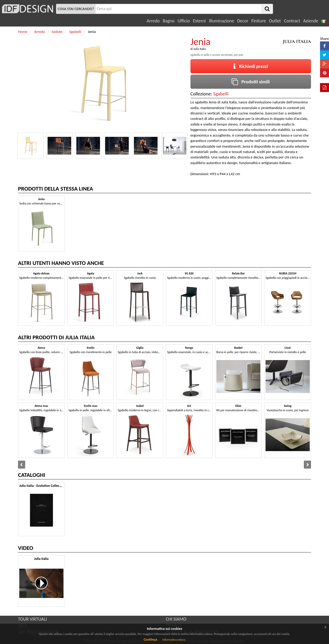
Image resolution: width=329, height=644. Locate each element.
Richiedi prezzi (251, 66)
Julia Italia (200, 49)
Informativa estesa (174, 640)
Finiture (259, 21)
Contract (292, 21)
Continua (150, 639)
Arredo (153, 21)
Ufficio (184, 21)
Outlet (275, 21)
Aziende (310, 21)
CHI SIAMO (176, 619)
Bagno (169, 21)
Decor (243, 21)
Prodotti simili (251, 82)
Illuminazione (222, 21)
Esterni (199, 21)
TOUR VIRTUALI (32, 619)
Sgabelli (221, 94)
